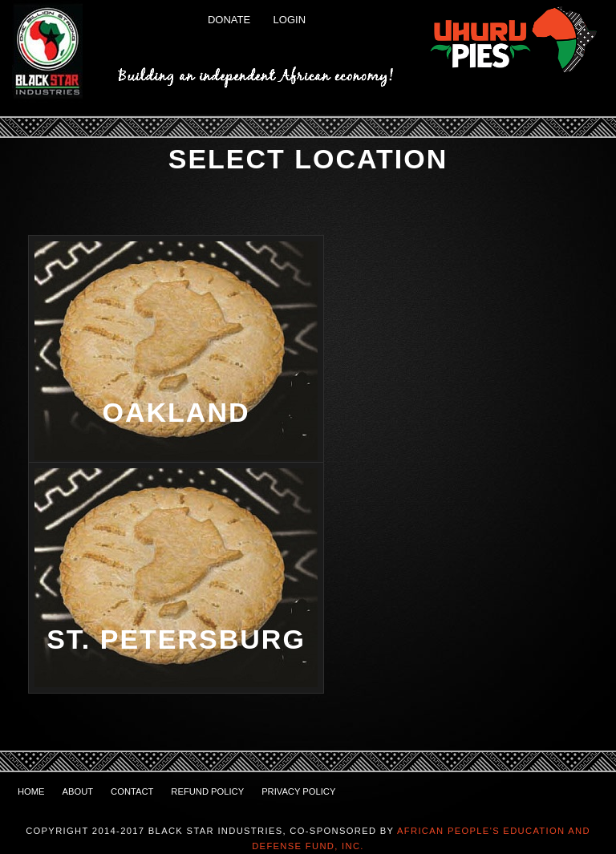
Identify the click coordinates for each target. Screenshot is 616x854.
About (78, 791)
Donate (229, 20)
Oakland (176, 412)
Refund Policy (207, 791)
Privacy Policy (298, 791)
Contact (132, 791)
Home (31, 791)
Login (290, 20)
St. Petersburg (176, 639)
